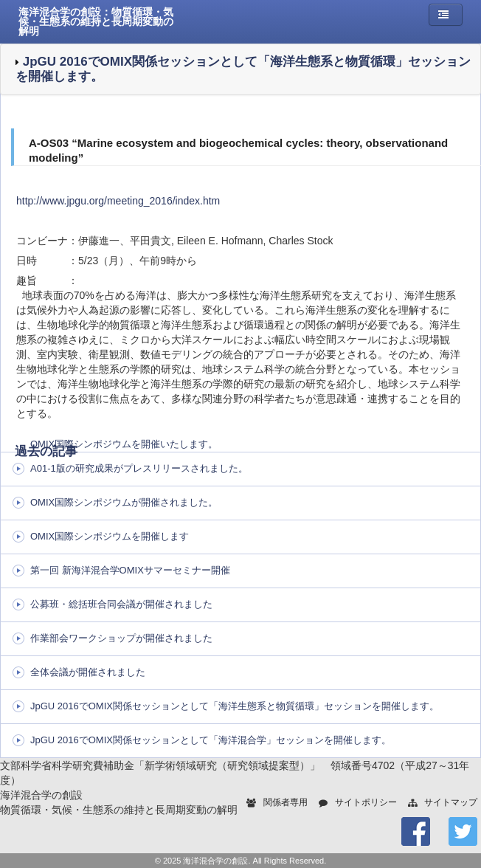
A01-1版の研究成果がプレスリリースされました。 (139, 468)
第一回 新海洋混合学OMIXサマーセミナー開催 (130, 570)
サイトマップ (451, 802)
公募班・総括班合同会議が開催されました (121, 604)
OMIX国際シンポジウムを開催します (110, 536)
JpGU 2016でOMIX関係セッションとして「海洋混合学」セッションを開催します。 (211, 740)
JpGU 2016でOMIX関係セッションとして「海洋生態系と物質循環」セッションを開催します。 (235, 706)
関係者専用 (286, 802)
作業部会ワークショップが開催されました (121, 638)
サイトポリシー (366, 802)
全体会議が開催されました (88, 672)
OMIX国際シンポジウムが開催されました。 (124, 502)
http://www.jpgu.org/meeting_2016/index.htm (118, 201)
